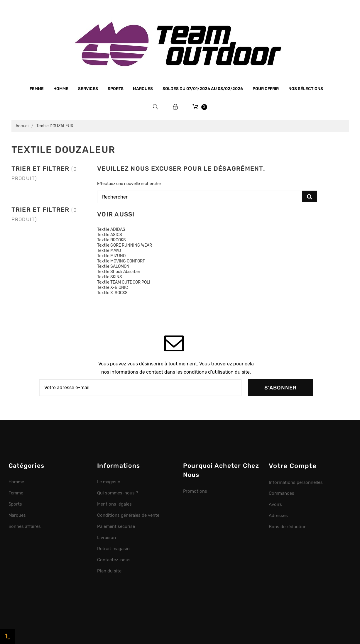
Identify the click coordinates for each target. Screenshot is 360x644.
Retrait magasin (113, 549)
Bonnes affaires (25, 526)
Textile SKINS (110, 277)
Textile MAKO (109, 251)
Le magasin (109, 482)
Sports (116, 89)
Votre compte (293, 466)
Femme (37, 89)
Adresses (278, 516)
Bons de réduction (288, 527)
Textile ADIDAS (111, 229)
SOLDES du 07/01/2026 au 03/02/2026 (203, 89)
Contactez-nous (114, 560)
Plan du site (109, 571)
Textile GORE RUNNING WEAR (125, 245)
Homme (61, 89)
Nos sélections (306, 89)
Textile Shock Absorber (119, 272)
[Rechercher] (199, 197)
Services (88, 89)
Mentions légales (114, 504)
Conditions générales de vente (128, 515)
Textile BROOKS (111, 240)
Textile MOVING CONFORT (121, 261)
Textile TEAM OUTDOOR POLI (124, 282)
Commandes (282, 493)
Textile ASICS (110, 235)
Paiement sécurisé (116, 526)
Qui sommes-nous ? (118, 493)
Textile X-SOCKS (112, 293)
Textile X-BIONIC (113, 288)
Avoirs (275, 504)
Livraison (107, 538)
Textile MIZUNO (111, 256)
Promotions (195, 491)
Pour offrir (266, 89)
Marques (143, 89)
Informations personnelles (296, 482)
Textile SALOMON (113, 266)
